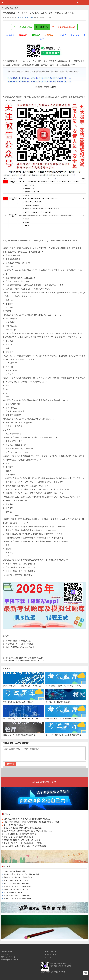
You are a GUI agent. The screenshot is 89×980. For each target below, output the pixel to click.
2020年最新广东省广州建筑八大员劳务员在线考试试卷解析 (26, 846)
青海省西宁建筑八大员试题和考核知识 (17, 886)
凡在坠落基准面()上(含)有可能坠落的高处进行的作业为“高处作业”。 (28, 831)
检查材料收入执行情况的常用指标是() (17, 898)
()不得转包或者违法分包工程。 (15, 825)
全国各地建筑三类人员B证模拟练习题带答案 (20, 834)
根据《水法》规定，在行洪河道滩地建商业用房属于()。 (24, 843)
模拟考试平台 (50, 957)
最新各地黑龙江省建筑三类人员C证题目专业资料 (21, 874)
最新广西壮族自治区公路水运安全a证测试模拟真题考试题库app (27, 819)
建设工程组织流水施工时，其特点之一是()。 (20, 880)
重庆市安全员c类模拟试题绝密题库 (16, 883)
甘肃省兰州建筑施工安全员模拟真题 (17, 895)
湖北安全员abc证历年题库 (13, 892)
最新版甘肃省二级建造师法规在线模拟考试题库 (23, 658)
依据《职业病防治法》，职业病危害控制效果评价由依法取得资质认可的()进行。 (33, 822)
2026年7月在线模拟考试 (23, 27)
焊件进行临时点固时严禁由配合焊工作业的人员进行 (24, 660)
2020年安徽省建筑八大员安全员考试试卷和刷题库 (22, 840)
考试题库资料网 (13, 960)
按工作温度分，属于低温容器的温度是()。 (19, 837)
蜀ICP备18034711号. (8, 957)
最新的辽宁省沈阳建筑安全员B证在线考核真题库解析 (23, 828)
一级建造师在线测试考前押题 (14, 871)
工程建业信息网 (50, 951)
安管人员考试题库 (12, 8)
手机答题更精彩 (42, 27)
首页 (2, 8)
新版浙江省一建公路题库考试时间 (16, 889)
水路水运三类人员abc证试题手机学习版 (18, 877)
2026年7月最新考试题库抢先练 (64, 27)
